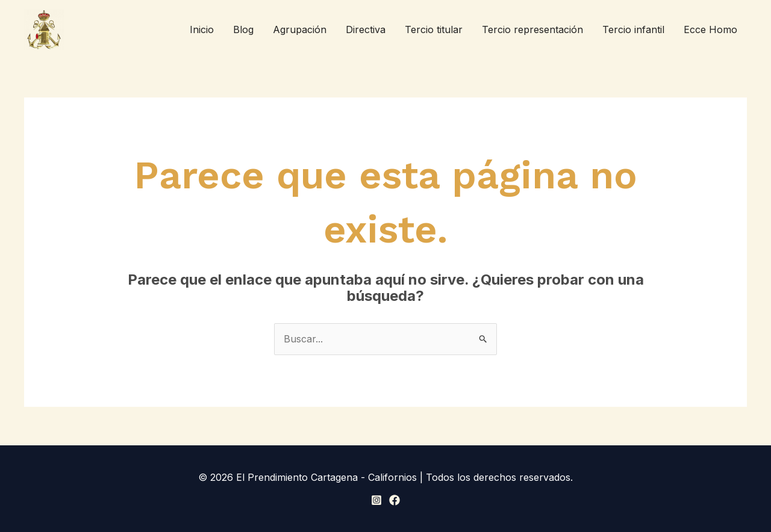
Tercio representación (532, 29)
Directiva (366, 29)
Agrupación (300, 29)
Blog (243, 29)
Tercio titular (434, 29)
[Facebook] (395, 500)
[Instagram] (376, 500)
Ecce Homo (710, 29)
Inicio (202, 29)
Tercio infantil (633, 29)
